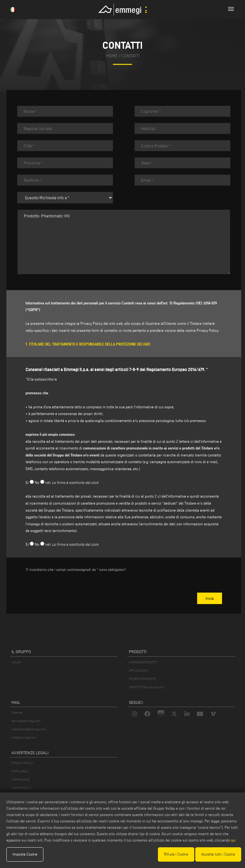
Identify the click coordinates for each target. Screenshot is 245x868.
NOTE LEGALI (20, 771)
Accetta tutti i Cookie (218, 854)
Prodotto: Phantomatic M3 (124, 242)
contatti (130, 56)
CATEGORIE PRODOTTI (143, 662)
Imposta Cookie (25, 854)
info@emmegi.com (24, 737)
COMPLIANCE (21, 780)
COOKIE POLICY (22, 788)
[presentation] (74, 590)
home (112, 56)
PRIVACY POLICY (22, 763)
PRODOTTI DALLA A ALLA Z (147, 687)
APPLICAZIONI (138, 671)
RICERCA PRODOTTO (142, 679)
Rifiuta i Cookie (176, 854)
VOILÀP (16, 662)
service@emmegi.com (26, 721)
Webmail (17, 713)
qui (233, 840)
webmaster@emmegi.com (29, 729)
